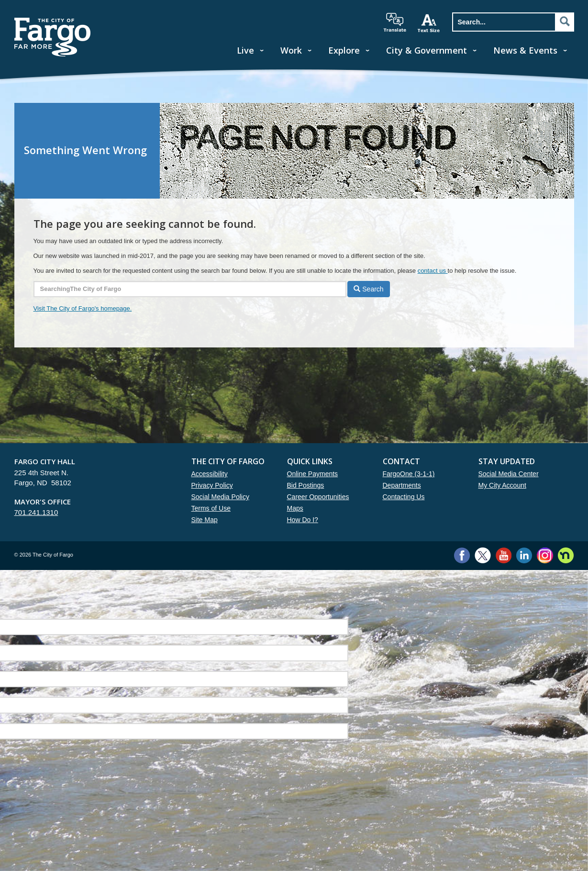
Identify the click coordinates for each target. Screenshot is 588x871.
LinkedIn (524, 555)
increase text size (429, 23)
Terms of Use (211, 508)
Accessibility (210, 474)
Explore (344, 50)
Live (245, 50)
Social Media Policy (220, 497)
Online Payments (313, 474)
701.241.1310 (36, 512)
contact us (433, 271)
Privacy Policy (212, 485)
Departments (402, 485)
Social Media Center (509, 474)
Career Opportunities (318, 497)
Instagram (545, 555)
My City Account (502, 485)
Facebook (462, 555)
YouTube (504, 555)
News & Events (525, 50)
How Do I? (303, 520)
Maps (295, 508)
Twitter (483, 555)
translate (395, 22)
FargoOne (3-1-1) (409, 474)
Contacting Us (404, 497)
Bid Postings (306, 485)
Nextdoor (566, 555)
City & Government (427, 50)
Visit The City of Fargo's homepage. (83, 308)
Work (291, 50)
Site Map (205, 520)
